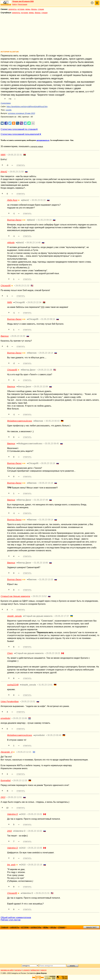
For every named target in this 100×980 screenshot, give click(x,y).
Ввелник (5, 336)
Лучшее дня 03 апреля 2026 (23, 1)
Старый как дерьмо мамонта (15, 596)
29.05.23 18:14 (46, 353)
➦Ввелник (32, 353)
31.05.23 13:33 (46, 580)
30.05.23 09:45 (52, 444)
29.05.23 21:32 (22, 286)
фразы (34, 9)
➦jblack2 (25, 200)
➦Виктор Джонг (28, 370)
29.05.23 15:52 (40, 596)
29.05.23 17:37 (62, 616)
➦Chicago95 (19, 302)
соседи (9, 110)
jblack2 (4, 172)
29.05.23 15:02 (35, 831)
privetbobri (6, 718)
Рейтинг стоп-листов (11, 920)
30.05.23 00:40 (54, 735)
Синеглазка (6, 103)
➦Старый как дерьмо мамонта (38, 616)
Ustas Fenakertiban (10, 702)
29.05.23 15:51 (28, 702)
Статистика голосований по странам (18, 129)
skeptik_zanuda (14, 616)
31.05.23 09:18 (45, 220)
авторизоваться (43, 140)
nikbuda (11, 243)
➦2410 (22, 814)
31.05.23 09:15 (48, 319)
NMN (3, 155)
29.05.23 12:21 (24, 752)
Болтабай (6, 781)
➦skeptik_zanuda (28, 685)
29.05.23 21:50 (17, 172)
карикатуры (36, 927)
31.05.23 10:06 (41, 563)
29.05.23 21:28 (45, 370)
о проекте (26, 970)
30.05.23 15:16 (48, 463)
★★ (24, 220)
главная (4, 927)
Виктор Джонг (14, 220)
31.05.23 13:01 (46, 685)
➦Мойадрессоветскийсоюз (29, 444)
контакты (18, 970)
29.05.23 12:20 (20, 781)
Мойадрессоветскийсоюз (20, 421)
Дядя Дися (12, 200)
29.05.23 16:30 (18, 336)
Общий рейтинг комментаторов (16, 917)
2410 (3, 797)
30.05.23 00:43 (53, 421)
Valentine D (12, 814)
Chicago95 (6, 286)
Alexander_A (7, 752)
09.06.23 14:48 (34, 243)
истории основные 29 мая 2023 (21, 113)
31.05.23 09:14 (46, 520)
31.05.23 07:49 (41, 500)
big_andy (11, 865)
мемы (28, 9)
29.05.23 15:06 (20, 718)
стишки (41, 9)
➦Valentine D (19, 831)
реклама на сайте (7, 970)
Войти (15, 4)
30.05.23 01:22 (39, 200)
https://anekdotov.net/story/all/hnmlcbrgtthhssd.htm (27, 107)
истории (21, 9)
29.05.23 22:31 (15, 155)
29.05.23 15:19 (35, 865)
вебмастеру (35, 970)
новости (43, 970)
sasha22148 (13, 685)
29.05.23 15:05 (35, 848)
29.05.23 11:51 (15, 797)
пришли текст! (91, 927)
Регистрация (23, 4)
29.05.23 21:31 (43, 893)
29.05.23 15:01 (35, 814)
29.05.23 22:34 (34, 302)
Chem (10, 653)
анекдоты (12, 9)
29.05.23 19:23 (53, 653)
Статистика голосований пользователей (20, 134)
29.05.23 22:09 (41, 387)
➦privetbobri (39, 735)
